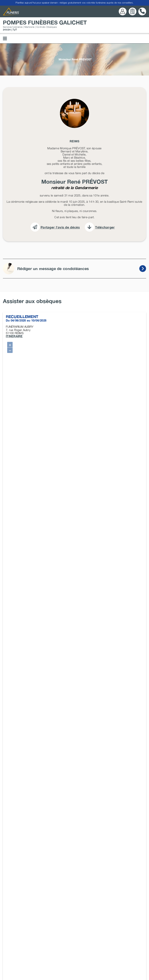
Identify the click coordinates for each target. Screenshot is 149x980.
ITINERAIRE (14, 336)
